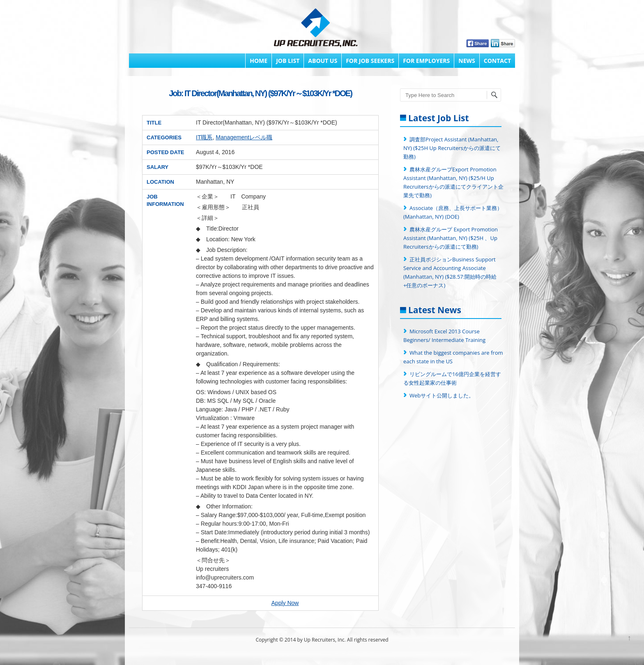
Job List (288, 61)
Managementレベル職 (244, 137)
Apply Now (285, 603)
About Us (323, 61)
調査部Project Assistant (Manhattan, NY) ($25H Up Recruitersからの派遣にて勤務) (452, 148)
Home (259, 61)
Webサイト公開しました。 (442, 395)
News (467, 61)
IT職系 (204, 137)
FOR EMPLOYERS (426, 61)
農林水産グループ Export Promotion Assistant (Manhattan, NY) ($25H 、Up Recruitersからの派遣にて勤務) (451, 238)
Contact (497, 61)
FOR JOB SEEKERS (370, 61)
